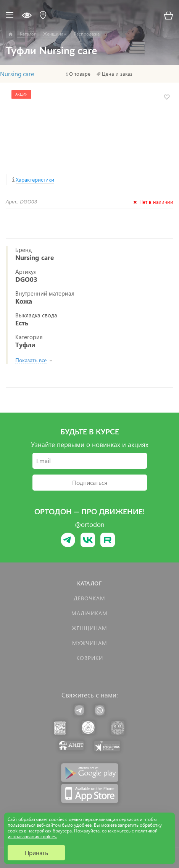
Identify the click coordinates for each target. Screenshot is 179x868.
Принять (36, 853)
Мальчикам (89, 613)
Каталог (89, 583)
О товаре (80, 74)
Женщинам (89, 628)
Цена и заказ (117, 74)
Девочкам (89, 598)
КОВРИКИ (90, 658)
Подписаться (90, 482)
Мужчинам (90, 643)
